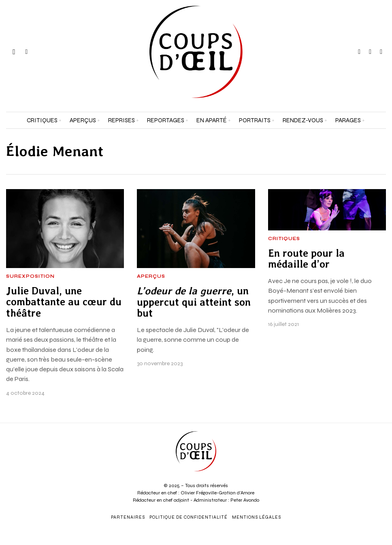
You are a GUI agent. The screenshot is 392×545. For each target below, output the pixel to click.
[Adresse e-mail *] (343, 446)
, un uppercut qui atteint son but (194, 302)
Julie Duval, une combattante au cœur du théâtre (64, 302)
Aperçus (151, 277)
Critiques (284, 239)
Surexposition (30, 277)
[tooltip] (359, 52)
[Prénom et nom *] (343, 416)
